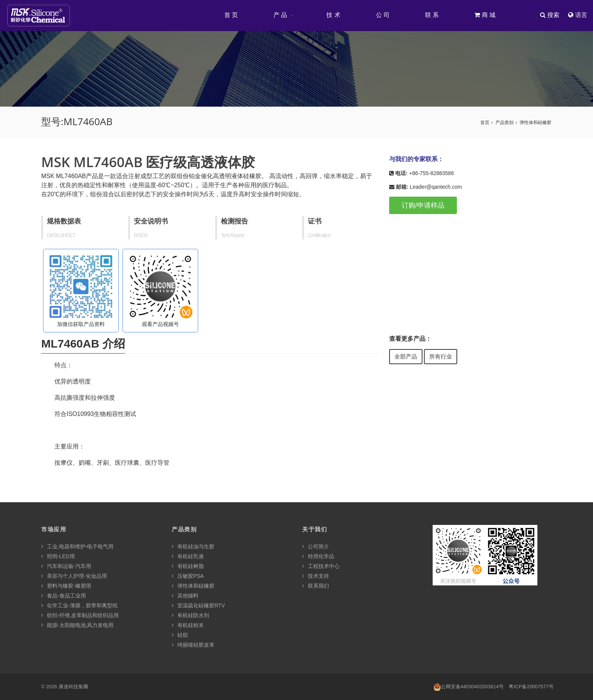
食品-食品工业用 (64, 596)
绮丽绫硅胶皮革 (193, 645)
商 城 (485, 15)
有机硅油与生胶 (193, 546)
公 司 (383, 15)
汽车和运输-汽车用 (66, 566)
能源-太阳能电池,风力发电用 (77, 625)
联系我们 (316, 586)
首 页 (231, 15)
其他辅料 (185, 596)
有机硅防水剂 (190, 615)
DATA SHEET (61, 235)
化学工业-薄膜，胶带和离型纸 (79, 605)
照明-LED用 (58, 556)
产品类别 (505, 123)
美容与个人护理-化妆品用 (74, 576)
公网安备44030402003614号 (469, 687)
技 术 (333, 15)
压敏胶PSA (188, 576)
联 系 (432, 15)
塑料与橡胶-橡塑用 (66, 586)
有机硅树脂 (188, 566)
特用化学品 (318, 556)
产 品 (280, 15)
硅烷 (180, 635)
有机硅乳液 (188, 556)
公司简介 (316, 546)
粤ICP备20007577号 (531, 687)
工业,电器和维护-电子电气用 (77, 546)
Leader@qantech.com (436, 187)
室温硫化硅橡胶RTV (198, 605)
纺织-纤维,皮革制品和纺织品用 (80, 615)
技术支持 (316, 576)
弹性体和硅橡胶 (536, 123)
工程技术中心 (321, 566)
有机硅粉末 (188, 625)
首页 (485, 123)
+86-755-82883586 (431, 173)
